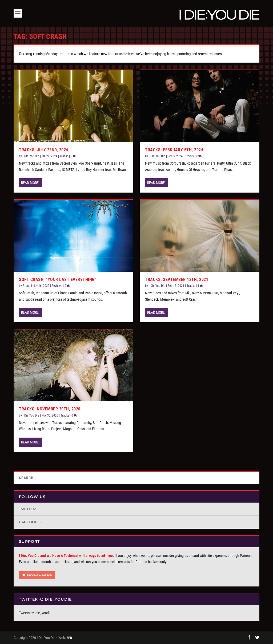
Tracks (64, 156)
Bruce (27, 286)
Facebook (30, 522)
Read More (30, 183)
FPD (69, 638)
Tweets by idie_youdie (35, 613)
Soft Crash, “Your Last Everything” (58, 280)
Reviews (57, 286)
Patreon (246, 556)
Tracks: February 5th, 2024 (174, 150)
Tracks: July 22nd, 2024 (44, 150)
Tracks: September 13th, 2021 (177, 280)
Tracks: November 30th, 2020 (50, 409)
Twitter (27, 509)
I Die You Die (31, 156)
